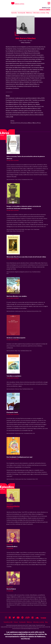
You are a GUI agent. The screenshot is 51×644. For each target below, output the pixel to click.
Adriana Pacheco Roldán (20, 229)
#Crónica (19, 123)
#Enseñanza (24, 123)
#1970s (12, 121)
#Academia (13, 123)
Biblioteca (29, 13)
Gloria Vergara (28, 229)
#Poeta (39, 123)
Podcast (16, 622)
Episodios (14, 13)
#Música (35, 123)
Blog (48, 13)
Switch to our (45, 9)
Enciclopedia (22, 13)
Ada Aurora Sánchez (11, 180)
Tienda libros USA (8, 622)
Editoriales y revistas (39, 13)
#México (30, 123)
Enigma (34, 625)
